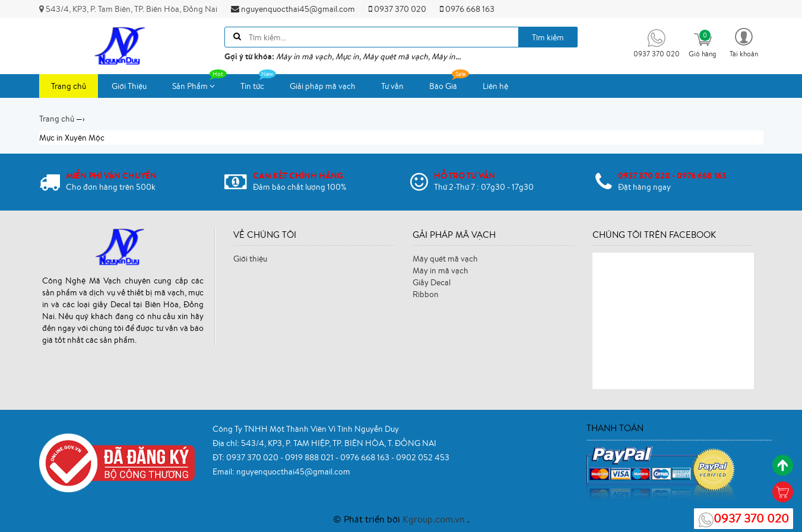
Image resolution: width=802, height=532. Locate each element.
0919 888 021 (310, 457)
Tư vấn (392, 86)
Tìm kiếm (548, 37)
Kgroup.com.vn (435, 519)
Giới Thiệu (129, 86)
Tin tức (258, 83)
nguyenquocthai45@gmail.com (293, 9)
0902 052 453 (423, 457)
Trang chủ (69, 86)
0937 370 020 (397, 9)
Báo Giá (449, 83)
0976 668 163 (467, 9)
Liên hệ (495, 86)
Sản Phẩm (199, 83)
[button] (744, 42)
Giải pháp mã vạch (323, 86)
